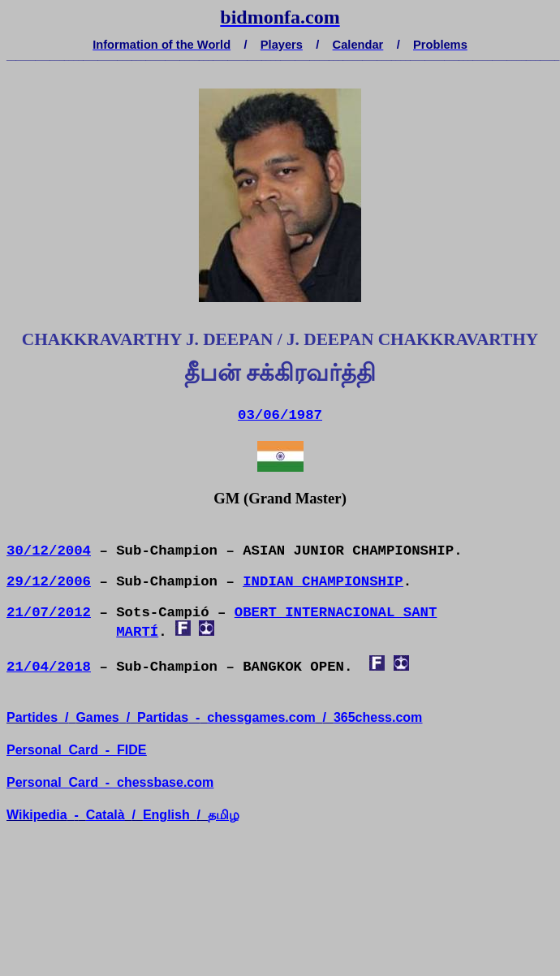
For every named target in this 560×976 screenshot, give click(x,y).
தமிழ (224, 815)
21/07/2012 (49, 613)
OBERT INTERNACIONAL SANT (336, 613)
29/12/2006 (49, 582)
